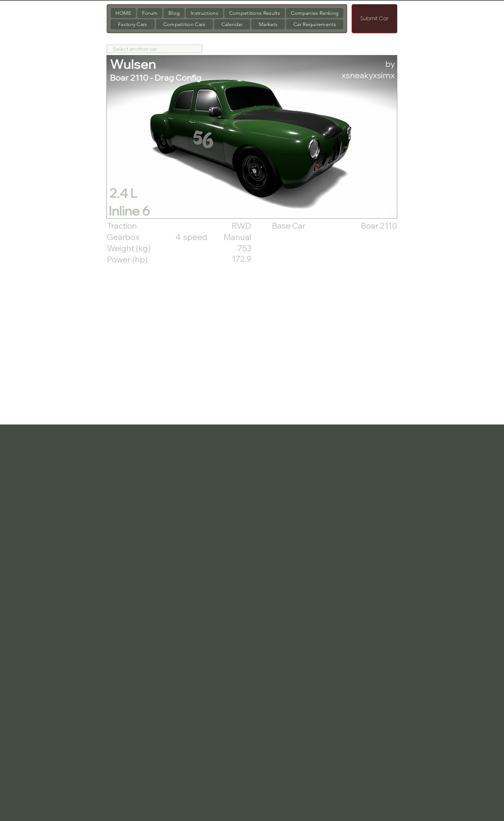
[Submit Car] (374, 19)
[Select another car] (154, 49)
